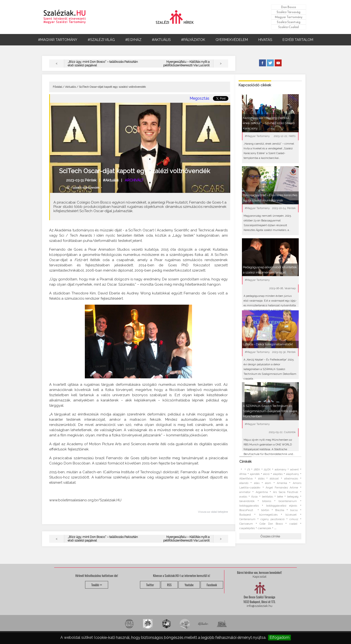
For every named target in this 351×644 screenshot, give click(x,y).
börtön (265, 510)
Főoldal (57, 87)
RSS (169, 585)
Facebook (212, 585)
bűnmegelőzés (268, 515)
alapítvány (293, 474)
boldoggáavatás (249, 506)
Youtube (189, 585)
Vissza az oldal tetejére (213, 512)
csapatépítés (247, 528)
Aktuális (70, 87)
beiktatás (267, 497)
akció (266, 474)
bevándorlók (247, 501)
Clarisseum (246, 524)
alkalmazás (291, 479)
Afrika (243, 474)
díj (68, 188)
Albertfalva (246, 479)
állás (257, 483)
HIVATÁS (265, 40)
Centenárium (247, 519)
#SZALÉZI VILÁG (101, 40)
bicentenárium (288, 501)
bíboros (267, 501)
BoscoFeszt (247, 510)
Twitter (150, 585)
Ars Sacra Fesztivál (286, 492)
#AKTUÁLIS (161, 40)
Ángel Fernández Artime (282, 488)
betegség (293, 497)
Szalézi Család (288, 27)
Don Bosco (288, 7)
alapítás (278, 474)
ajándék (255, 474)
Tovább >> (97, 585)
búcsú (294, 510)
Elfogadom (279, 637)
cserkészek (264, 528)
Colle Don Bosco (271, 524)
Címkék (245, 462)
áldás (261, 479)
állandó (244, 483)
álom (268, 483)
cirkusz (294, 519)
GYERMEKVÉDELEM (232, 40)
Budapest (245, 515)
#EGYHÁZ (133, 40)
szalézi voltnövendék (86, 188)
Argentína (262, 492)
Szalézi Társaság (288, 12)
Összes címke (270, 536)
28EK (257, 470)
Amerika (282, 483)
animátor (245, 492)
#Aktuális (111, 180)
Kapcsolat (260, 577)
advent (294, 470)
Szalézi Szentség (289, 22)
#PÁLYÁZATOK (193, 40)
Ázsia (254, 497)
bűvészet (291, 515)
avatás (243, 497)
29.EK (267, 470)
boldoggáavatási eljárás (282, 506)
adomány (281, 470)
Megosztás (200, 98)
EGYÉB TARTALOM (298, 40)
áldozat (274, 479)
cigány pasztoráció (272, 519)
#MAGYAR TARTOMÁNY (58, 40)
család (293, 524)
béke (280, 497)
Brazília (280, 510)
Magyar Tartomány (289, 17)
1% (249, 470)
